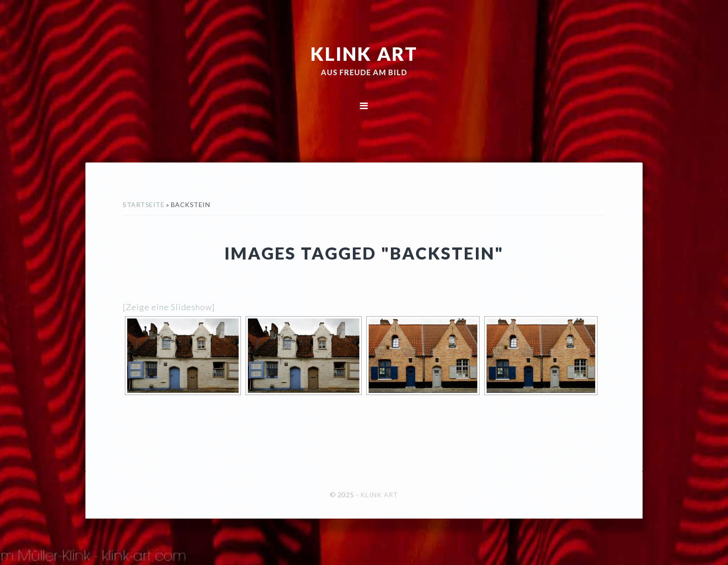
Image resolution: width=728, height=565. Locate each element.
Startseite (143, 205)
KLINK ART (364, 53)
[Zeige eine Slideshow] (169, 307)
